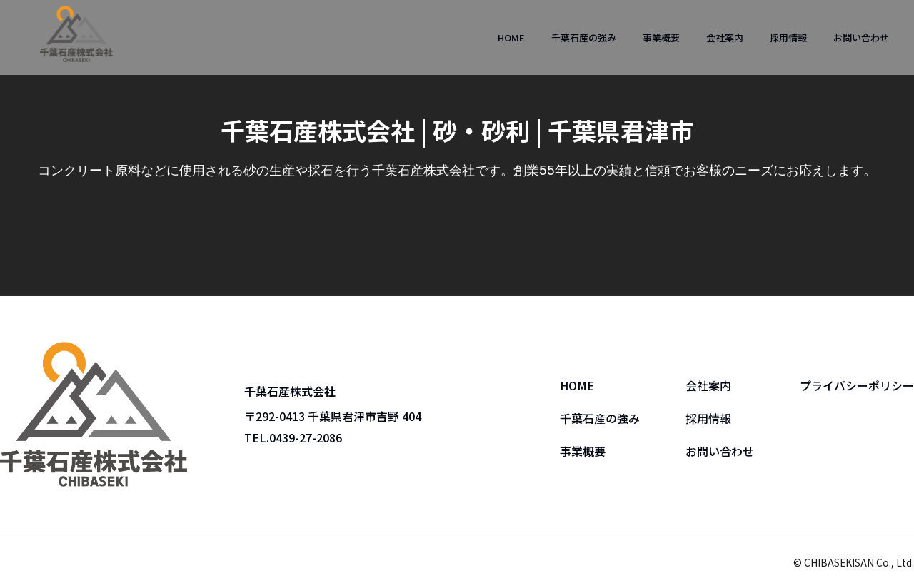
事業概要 (661, 37)
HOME (511, 37)
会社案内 (725, 37)
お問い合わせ (861, 37)
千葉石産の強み (584, 37)
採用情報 (788, 37)
